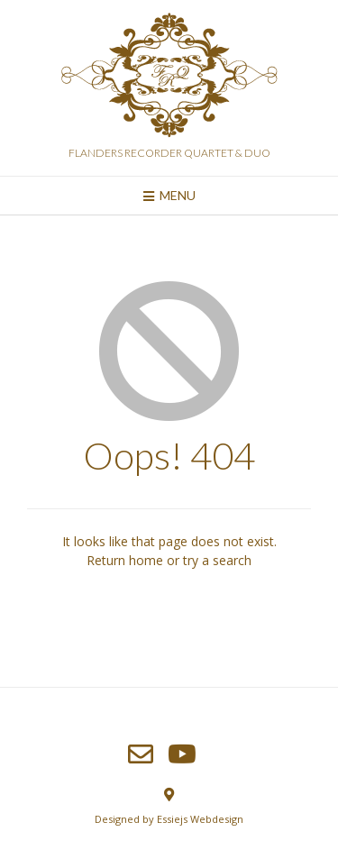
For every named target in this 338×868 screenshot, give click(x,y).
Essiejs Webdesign (200, 819)
